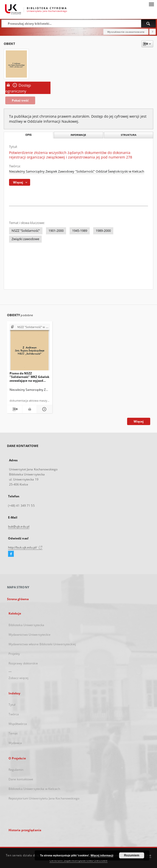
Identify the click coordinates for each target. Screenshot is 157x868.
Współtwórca (18, 724)
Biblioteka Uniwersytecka (27, 625)
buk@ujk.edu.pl (19, 526)
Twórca (14, 714)
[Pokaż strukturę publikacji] (30, 327)
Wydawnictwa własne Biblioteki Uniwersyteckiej (42, 644)
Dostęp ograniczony (18, 88)
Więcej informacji (102, 855)
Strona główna (18, 599)
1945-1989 (80, 231)
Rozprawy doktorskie (23, 663)
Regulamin (16, 770)
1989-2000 (103, 231)
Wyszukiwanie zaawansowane (126, 32)
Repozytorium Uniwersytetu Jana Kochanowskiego (44, 798)
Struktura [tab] (129, 135)
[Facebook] (11, 554)
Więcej (139, 421)
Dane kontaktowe (21, 779)
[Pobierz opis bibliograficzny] (15, 409)
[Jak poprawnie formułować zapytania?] (152, 32)
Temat (13, 733)
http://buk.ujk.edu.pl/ (25, 547)
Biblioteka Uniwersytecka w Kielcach (34, 789)
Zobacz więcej (19, 678)
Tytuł (12, 705)
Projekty (14, 654)
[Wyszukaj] (148, 23)
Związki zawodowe (25, 239)
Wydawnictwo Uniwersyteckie (30, 635)
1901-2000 (56, 231)
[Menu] (151, 4)
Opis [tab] (29, 135)
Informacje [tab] (78, 135)
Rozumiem (132, 855)
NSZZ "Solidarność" (26, 231)
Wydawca (15, 743)
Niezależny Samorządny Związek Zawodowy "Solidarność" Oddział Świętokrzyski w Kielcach (77, 171)
